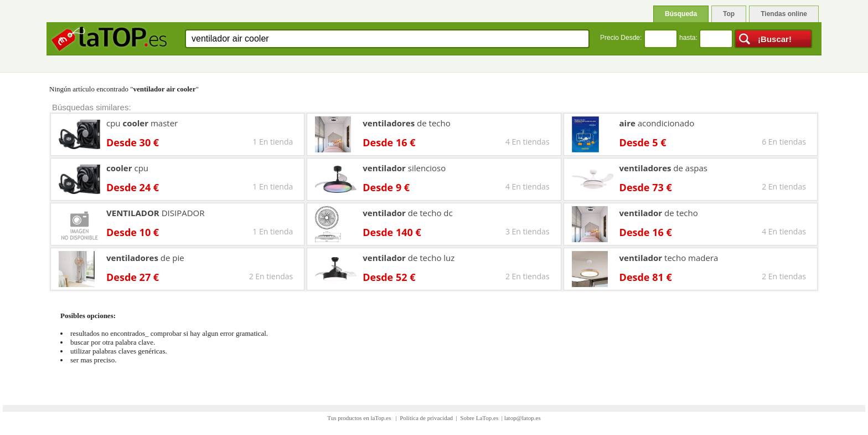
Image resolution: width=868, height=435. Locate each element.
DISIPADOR (155, 213)
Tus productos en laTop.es (360, 418)
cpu (127, 168)
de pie (145, 258)
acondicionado (657, 123)
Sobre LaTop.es (479, 418)
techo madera (669, 258)
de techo (406, 123)
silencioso (404, 168)
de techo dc (407, 213)
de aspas (663, 168)
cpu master (142, 123)
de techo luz (409, 258)
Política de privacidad (426, 418)
